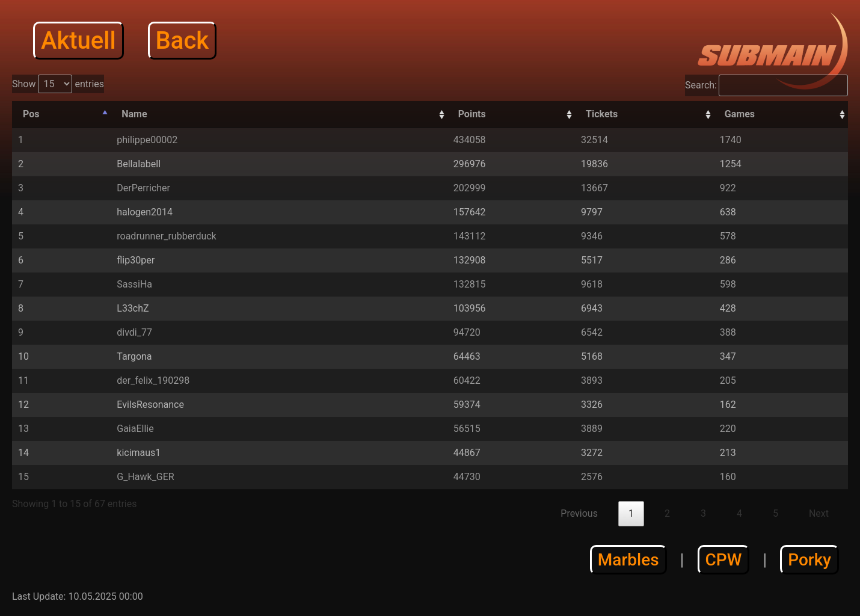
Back (183, 41)
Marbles (628, 560)
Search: (766, 85)
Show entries (58, 84)
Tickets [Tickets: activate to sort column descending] (602, 114)
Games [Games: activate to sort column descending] (740, 114)
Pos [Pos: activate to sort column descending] (31, 114)
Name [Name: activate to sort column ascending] (134, 114)
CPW (724, 560)
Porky (809, 560)
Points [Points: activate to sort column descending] (472, 114)
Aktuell (78, 41)
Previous (579, 513)
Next (819, 513)
